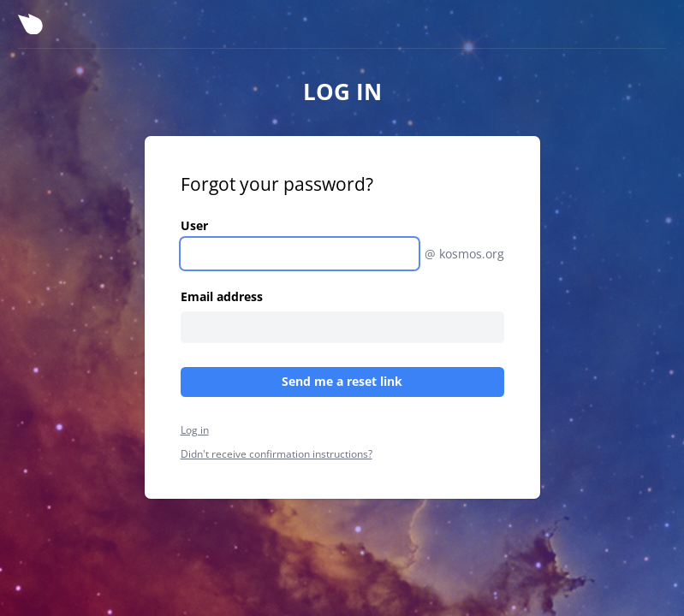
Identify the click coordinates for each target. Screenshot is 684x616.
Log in (195, 430)
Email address (222, 296)
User (194, 226)
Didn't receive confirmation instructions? (277, 454)
